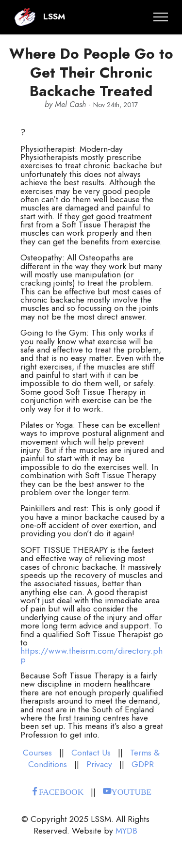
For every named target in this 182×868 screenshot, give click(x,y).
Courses (37, 753)
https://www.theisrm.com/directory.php (91, 655)
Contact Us (91, 753)
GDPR (143, 764)
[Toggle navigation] (161, 17)
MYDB (126, 831)
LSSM (54, 17)
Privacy (99, 764)
